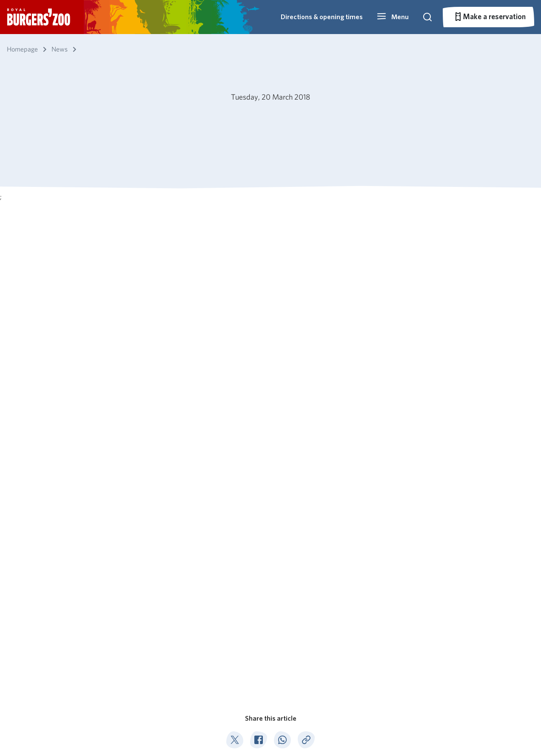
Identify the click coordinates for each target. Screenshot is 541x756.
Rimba (284, 655)
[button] (393, 17)
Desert (285, 631)
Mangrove (290, 606)
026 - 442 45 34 (464, 620)
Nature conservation (231, 618)
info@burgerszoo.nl (467, 641)
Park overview (146, 631)
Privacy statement (196, 730)
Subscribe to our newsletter (62, 634)
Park (281, 667)
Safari (283, 643)
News (54, 551)
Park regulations (94, 730)
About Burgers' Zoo (230, 594)
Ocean (284, 618)
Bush (282, 594)
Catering (212, 606)
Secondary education (382, 606)
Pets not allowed (144, 730)
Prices (134, 618)
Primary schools (374, 594)
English (35, 730)
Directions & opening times (322, 17)
